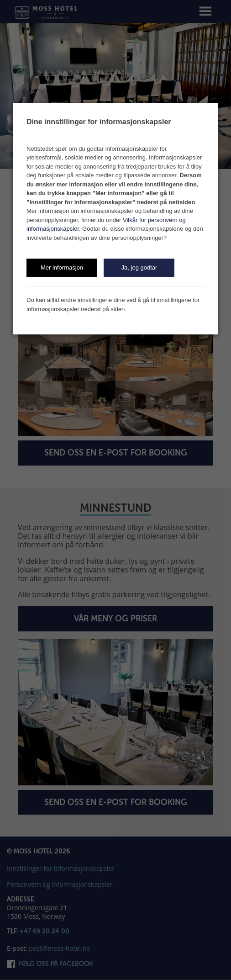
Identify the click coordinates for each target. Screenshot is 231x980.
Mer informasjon (62, 268)
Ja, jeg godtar (139, 268)
